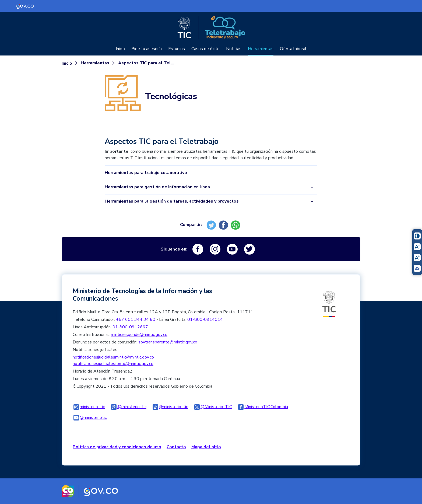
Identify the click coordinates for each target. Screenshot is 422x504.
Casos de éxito (205, 49)
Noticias (234, 49)
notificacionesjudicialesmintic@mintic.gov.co (113, 357)
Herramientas (261, 49)
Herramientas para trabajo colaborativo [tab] (146, 173)
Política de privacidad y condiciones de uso (117, 447)
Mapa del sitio (206, 447)
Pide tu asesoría (147, 49)
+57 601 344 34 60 (136, 319)
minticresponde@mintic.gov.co (139, 335)
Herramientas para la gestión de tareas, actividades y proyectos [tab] (172, 201)
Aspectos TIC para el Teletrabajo (147, 63)
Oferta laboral (293, 49)
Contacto (176, 447)
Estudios (177, 49)
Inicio (120, 49)
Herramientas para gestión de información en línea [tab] (157, 187)
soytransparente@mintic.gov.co (168, 342)
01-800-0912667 (130, 327)
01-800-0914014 (205, 319)
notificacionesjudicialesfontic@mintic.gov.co (113, 364)
